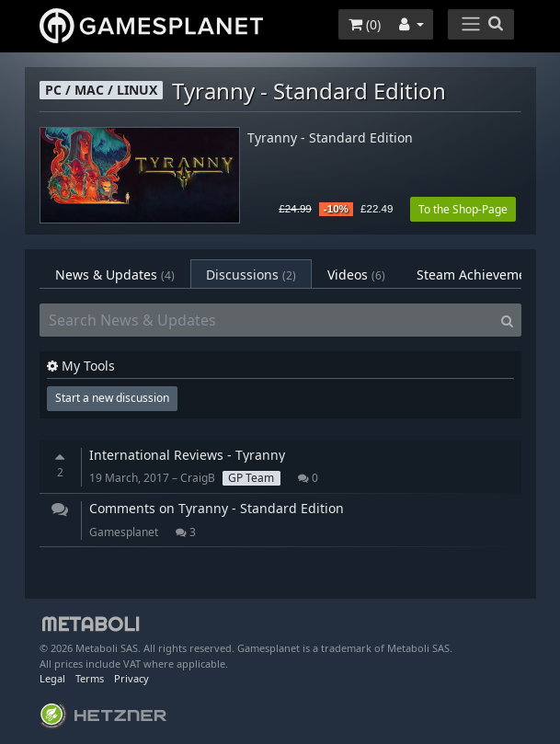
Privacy (131, 678)
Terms (90, 678)
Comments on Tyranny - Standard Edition (217, 508)
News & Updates (115, 275)
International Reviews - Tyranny (187, 455)
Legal (52, 678)
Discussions (251, 275)
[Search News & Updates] (267, 320)
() (365, 24)
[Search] (507, 320)
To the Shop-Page (463, 209)
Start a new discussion (112, 398)
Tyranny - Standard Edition (330, 138)
